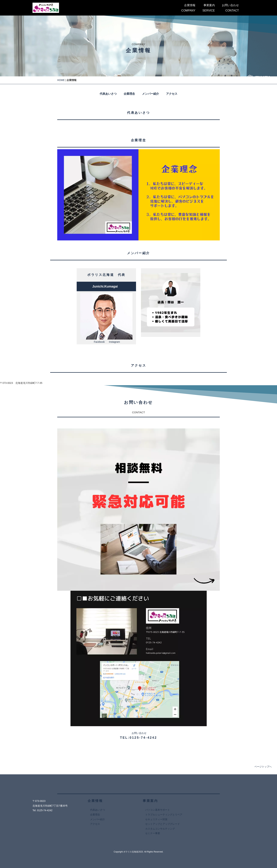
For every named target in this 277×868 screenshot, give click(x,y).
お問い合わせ (139, 733)
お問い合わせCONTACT (230, 8)
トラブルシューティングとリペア (164, 815)
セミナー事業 (153, 833)
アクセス (172, 94)
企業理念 (129, 94)
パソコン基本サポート (158, 810)
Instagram (114, 342)
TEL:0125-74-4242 (138, 738)
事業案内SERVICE (209, 8)
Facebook (99, 342)
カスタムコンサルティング (160, 829)
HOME (61, 80)
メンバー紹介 (151, 94)
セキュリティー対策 (156, 819)
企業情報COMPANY (188, 8)
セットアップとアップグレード (163, 824)
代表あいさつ (108, 94)
